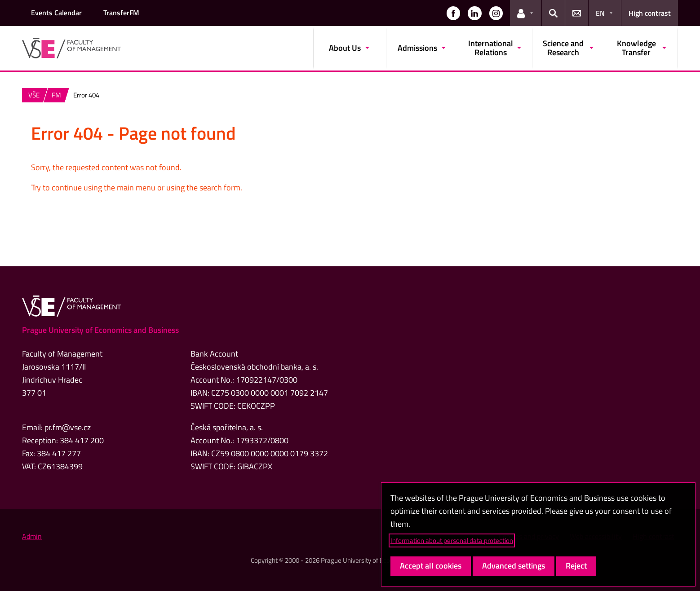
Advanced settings (514, 566)
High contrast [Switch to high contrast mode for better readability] (650, 13)
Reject (576, 566)
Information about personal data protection (452, 540)
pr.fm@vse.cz (68, 427)
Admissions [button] (417, 48)
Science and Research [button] (563, 48)
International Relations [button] (491, 48)
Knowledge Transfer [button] (636, 48)
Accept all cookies (431, 566)
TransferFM (121, 13)
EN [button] (600, 13)
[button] (453, 13)
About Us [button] (345, 48)
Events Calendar (56, 13)
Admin (32, 536)
